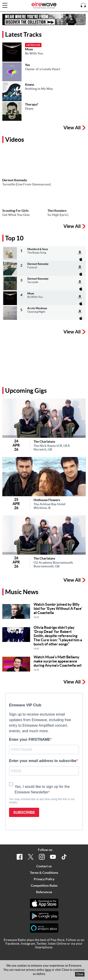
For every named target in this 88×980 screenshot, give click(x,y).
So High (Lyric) (58, 215)
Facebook (13, 944)
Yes (27, 65)
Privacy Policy (44, 879)
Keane (30, 85)
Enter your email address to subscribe (43, 761)
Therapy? (32, 104)
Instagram (28, 944)
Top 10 (14, 238)
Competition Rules (44, 886)
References (44, 892)
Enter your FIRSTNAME (30, 740)
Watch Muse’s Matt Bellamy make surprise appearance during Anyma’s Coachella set (58, 661)
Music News (22, 592)
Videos (15, 139)
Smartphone (44, 947)
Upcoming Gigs (26, 390)
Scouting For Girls (15, 211)
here (48, 970)
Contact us (44, 866)
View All (75, 128)
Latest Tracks (23, 34)
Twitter (41, 944)
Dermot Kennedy (15, 180)
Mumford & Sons (38, 249)
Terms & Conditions (44, 873)
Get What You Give (16, 215)
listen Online (57, 944)
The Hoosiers (57, 211)
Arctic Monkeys (37, 308)
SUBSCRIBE (24, 812)
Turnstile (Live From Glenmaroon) (27, 184)
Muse (29, 49)
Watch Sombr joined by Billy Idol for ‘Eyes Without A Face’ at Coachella (58, 608)
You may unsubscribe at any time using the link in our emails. (42, 801)
